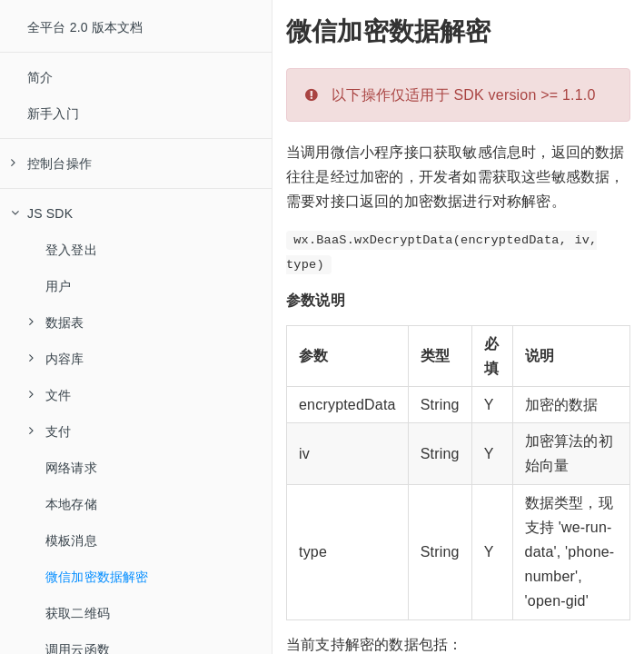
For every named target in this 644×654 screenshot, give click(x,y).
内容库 (57, 359)
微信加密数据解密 (97, 577)
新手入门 (53, 114)
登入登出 (71, 250)
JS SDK (42, 213)
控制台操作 (51, 163)
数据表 (57, 322)
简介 (40, 77)
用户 (58, 286)
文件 (50, 395)
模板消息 (71, 540)
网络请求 (71, 468)
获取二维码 (78, 613)
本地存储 (71, 504)
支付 (50, 431)
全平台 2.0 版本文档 (85, 27)
